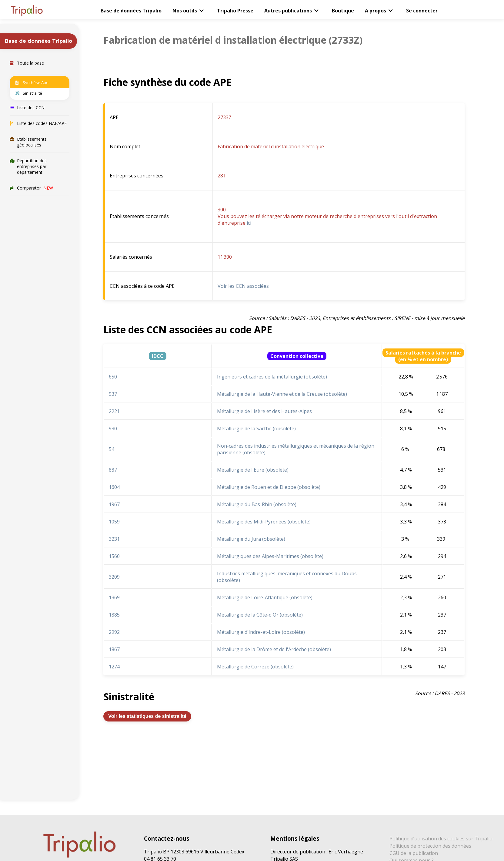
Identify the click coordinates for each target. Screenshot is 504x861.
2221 (114, 411)
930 (113, 429)
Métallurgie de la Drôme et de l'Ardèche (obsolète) (274, 649)
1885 (114, 615)
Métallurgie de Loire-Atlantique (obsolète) (265, 597)
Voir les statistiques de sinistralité (147, 716)
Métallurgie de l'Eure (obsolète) (253, 470)
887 (113, 470)
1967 (114, 504)
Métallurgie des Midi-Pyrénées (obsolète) (264, 522)
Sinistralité (29, 93)
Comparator (31, 188)
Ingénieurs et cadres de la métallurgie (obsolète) (272, 377)
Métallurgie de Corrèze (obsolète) (255, 667)
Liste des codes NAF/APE (38, 123)
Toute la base (27, 63)
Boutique (343, 11)
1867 (114, 649)
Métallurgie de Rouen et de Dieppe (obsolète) (269, 487)
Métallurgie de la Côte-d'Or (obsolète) (260, 615)
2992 (114, 632)
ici (248, 223)
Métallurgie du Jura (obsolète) (251, 539)
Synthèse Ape (32, 82)
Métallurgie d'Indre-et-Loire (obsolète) (261, 632)
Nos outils (185, 11)
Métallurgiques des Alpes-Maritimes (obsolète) (270, 556)
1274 (114, 667)
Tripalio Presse (235, 11)
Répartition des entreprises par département (28, 166)
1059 (114, 522)
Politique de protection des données (430, 846)
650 (113, 377)
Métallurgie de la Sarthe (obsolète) (256, 429)
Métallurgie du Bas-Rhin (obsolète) (257, 504)
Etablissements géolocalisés (28, 142)
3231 (114, 539)
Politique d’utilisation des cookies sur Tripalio (441, 839)
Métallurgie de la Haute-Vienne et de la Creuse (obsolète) (282, 394)
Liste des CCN (27, 108)
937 (113, 394)
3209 (114, 577)
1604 (114, 487)
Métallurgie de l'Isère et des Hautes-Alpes (264, 411)
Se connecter (422, 11)
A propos (375, 11)
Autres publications (288, 11)
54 (112, 449)
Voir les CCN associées (243, 286)
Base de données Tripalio (131, 11)
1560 (114, 556)
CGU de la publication (414, 853)
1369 (114, 597)
